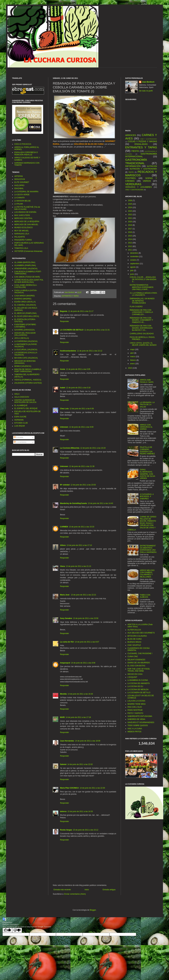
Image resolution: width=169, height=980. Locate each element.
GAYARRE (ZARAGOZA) (24, 330)
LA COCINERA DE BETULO (72, 330)
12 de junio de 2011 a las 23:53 (83, 485)
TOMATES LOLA (21, 248)
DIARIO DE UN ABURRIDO (139, 663)
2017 (130, 229)
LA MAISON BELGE (22, 201)
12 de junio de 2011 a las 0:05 (78, 369)
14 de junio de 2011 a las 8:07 (87, 642)
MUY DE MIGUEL (22, 231)
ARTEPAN (19, 176)
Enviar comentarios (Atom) (75, 894)
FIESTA (135, 151)
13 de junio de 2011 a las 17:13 (79, 545)
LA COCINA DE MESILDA (138, 690)
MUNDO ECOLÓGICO (23, 228)
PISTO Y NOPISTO (135, 713)
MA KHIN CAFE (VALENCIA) (26, 358)
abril (132, 353)
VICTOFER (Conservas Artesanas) (28, 251)
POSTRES (130, 178)
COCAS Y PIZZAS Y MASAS (142, 141)
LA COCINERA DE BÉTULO (139, 693)
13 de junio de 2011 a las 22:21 (83, 595)
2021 (130, 218)
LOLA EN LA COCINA (136, 701)
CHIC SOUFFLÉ (134, 645)
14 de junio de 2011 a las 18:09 (88, 741)
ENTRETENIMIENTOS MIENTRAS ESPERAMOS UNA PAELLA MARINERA (148, 549)
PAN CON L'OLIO (135, 707)
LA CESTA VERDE (22, 195)
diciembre (134, 253)
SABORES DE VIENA (136, 719)
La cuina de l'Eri (67, 642)
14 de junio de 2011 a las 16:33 (80, 694)
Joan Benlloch (148, 82)
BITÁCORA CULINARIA (137, 636)
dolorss (63, 811)
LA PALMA (19, 204)
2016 (130, 232)
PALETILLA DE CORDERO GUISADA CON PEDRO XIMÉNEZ (147, 450)
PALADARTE (20, 237)
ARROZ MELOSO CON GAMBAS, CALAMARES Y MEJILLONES (147, 574)
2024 (130, 207)
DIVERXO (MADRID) (23, 299)
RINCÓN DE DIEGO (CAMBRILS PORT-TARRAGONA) (28, 370)
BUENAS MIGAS (134, 642)
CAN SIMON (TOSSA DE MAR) (27, 277)
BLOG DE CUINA (135, 639)
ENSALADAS (141, 144)
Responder (65, 321)
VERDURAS (133, 184)
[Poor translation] (17, 930)
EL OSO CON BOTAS (136, 666)
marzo (133, 357)
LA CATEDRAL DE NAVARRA (26, 192)
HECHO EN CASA (135, 674)
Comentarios (20, 442)
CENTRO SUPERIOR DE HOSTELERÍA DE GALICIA (25, 401)
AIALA (17, 394)
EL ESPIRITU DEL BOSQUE (26, 408)
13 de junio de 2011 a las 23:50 (86, 618)
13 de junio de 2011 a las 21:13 (78, 566)
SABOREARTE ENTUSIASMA (140, 716)
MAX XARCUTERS (22, 215)
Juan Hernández (67, 741)
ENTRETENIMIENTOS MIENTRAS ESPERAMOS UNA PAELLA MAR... (142, 287)
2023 (130, 211)
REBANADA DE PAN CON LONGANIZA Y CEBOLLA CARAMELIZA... (141, 312)
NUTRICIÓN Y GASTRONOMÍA (143, 169)
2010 (130, 368)
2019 (130, 225)
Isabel (63, 388)
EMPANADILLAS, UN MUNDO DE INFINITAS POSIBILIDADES (142, 301)
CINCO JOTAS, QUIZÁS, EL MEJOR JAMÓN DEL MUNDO (143, 344)
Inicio (87, 890)
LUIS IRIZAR (20, 426)
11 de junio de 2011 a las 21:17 (81, 311)
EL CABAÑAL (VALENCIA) (25, 305)
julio (132, 271)
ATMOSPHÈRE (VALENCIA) (26, 269)
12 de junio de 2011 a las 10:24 (93, 448)
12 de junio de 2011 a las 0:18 (78, 388)
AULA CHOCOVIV (22, 397)
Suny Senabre (66, 618)
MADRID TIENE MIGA (137, 704)
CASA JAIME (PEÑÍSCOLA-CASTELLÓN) (26, 286)
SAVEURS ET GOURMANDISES (141, 722)
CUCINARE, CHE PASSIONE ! (140, 653)
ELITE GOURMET (22, 182)
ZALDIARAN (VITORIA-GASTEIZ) (28, 383)
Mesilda (63, 694)
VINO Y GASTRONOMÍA (134, 190)
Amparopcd (65, 663)
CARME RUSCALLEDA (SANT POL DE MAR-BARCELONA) (29, 281)
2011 (130, 250)
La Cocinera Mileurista (70, 448)
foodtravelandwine (68, 351)
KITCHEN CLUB (21, 423)
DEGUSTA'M (20, 179)
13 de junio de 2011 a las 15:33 (82, 527)
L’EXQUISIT (132, 677)
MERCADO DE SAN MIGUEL (26, 225)
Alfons (63, 545)
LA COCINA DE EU (135, 686)
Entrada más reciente (62, 890)
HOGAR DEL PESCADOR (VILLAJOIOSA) (25, 334)
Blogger (93, 910)
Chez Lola (64, 409)
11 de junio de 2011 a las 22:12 (90, 351)
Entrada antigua (109, 890)
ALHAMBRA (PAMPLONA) (25, 265)
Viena (62, 566)
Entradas (18, 437)
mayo (133, 349)
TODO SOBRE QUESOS (138, 725)
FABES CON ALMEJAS (145, 596)
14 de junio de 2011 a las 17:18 (78, 717)
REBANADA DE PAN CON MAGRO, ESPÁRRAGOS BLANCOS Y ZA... (141, 328)
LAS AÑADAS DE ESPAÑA (25, 212)
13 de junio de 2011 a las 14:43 (100, 503)
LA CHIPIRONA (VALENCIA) (26, 341)
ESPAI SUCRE (20, 417)
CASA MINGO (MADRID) (25, 296)
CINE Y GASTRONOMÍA (149, 139)
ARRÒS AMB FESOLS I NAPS (147, 381)
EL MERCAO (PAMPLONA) (25, 313)
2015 (130, 236)
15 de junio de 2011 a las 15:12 (85, 830)
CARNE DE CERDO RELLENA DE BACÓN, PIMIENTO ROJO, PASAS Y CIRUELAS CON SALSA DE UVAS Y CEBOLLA (142, 523)
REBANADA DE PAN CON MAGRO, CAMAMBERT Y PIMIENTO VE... (141, 320)
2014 (130, 239)
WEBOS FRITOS (134, 732)
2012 (130, 246)
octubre (133, 260)
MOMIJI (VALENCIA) (23, 366)
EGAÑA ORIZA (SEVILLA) (25, 302)
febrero (133, 360)
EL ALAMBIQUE (21, 405)
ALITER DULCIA (134, 630)
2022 (130, 215)
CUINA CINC (133, 657)
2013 (130, 243)
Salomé (63, 764)
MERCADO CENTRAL (23, 218)
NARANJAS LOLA (22, 234)
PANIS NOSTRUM (135, 710)
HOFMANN (19, 420)
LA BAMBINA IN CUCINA (138, 680)
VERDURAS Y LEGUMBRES (139, 187)
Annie (63, 369)
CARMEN (64, 527)
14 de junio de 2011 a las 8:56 (83, 663)
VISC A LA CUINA (135, 729)
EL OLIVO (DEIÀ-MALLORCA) (27, 316)
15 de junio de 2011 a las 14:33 (80, 811)
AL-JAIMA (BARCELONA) (25, 262)
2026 (130, 201)
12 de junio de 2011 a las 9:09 (81, 427)
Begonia (64, 311)
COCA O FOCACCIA (23, 144)
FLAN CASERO (136, 307)
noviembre (135, 257)
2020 (130, 222)
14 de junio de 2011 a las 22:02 (80, 764)
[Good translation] (7, 930)
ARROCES (131, 135)
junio (132, 274)
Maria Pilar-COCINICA (69, 788)
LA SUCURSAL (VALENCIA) (26, 350)
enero (133, 364)
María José (65, 595)
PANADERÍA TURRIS (23, 240)
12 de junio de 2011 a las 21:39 (82, 466)
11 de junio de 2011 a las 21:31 (97, 330)
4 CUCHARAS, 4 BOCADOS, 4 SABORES (147, 496)
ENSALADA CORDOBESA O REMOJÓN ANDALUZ (26, 153)
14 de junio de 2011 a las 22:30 (92, 788)
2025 (130, 204)
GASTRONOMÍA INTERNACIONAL (141, 155)
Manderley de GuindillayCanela (73, 503)
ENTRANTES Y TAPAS (70, 296)
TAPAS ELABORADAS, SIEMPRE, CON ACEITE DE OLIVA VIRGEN (147, 474)
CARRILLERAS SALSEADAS (142, 334)
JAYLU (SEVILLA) (22, 338)
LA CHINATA (19, 198)
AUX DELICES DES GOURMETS (141, 633)
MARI (62, 717)
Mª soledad (65, 485)
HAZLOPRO (19, 185)
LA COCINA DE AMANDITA (139, 683)
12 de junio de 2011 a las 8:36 (82, 409)
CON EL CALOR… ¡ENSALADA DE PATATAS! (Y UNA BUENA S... (143, 279)
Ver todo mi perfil (146, 91)
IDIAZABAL (19, 188)
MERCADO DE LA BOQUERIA (27, 221)
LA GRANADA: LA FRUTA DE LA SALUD (147, 405)
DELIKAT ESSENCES (136, 660)
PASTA (131, 172)
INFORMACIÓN (133, 166)
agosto (133, 267)
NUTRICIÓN (152, 166)
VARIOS (147, 181)
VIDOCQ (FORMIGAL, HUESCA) (28, 380)
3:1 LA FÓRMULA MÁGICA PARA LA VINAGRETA (143, 294)
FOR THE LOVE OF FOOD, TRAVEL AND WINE (139, 670)
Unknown (64, 427)
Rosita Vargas (66, 830)
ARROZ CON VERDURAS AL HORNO (146, 427)
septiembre (135, 264)
